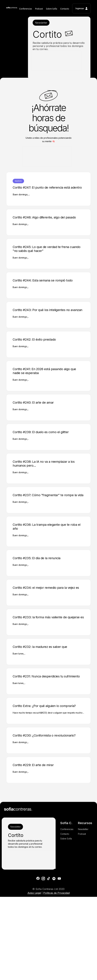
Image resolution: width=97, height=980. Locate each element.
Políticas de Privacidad (56, 893)
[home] (12, 8)
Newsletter (41, 23)
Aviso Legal (34, 893)
